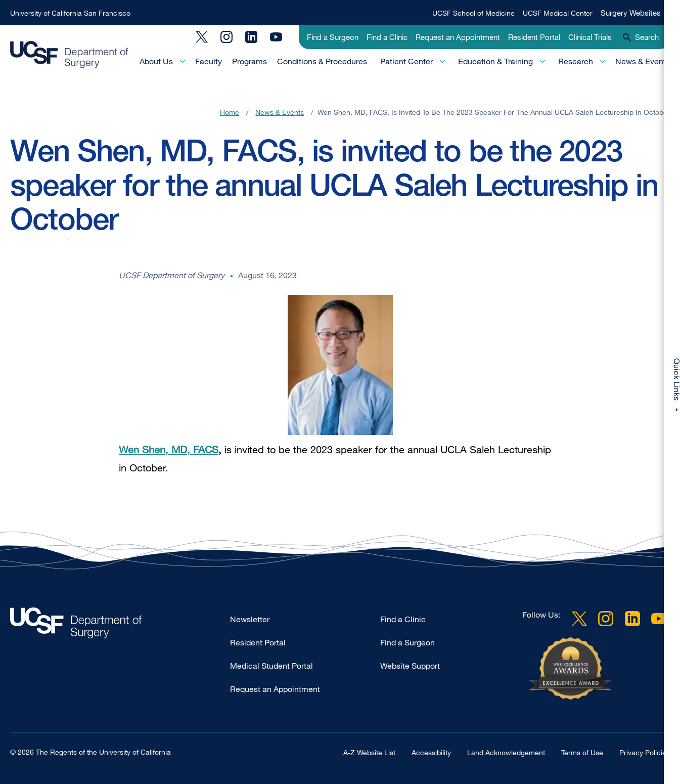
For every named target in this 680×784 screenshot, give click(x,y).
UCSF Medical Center (558, 13)
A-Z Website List (369, 752)
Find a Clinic (387, 37)
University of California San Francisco (70, 13)
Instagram (226, 37)
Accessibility (431, 752)
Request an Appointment (458, 37)
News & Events (643, 61)
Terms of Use (582, 752)
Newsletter (250, 619)
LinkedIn (251, 37)
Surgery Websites (631, 13)
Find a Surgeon (333, 37)
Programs (250, 61)
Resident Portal (534, 37)
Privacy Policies (645, 752)
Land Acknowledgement (506, 752)
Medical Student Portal (271, 666)
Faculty (209, 61)
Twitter (202, 37)
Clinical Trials (590, 37)
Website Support (410, 666)
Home (230, 112)
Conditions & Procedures (322, 61)
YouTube (276, 37)
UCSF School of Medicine (473, 13)
